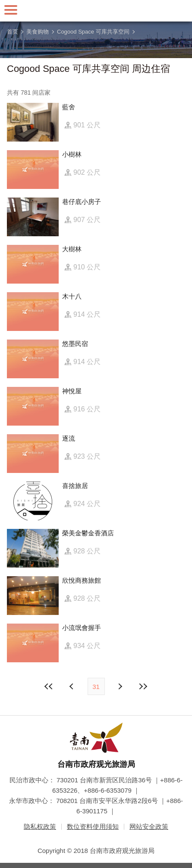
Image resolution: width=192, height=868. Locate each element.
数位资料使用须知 (93, 826)
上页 (120, 686)
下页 (72, 686)
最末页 (143, 686)
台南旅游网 (96, 11)
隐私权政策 (40, 826)
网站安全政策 (149, 826)
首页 (13, 32)
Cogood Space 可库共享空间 (93, 32)
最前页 (49, 686)
